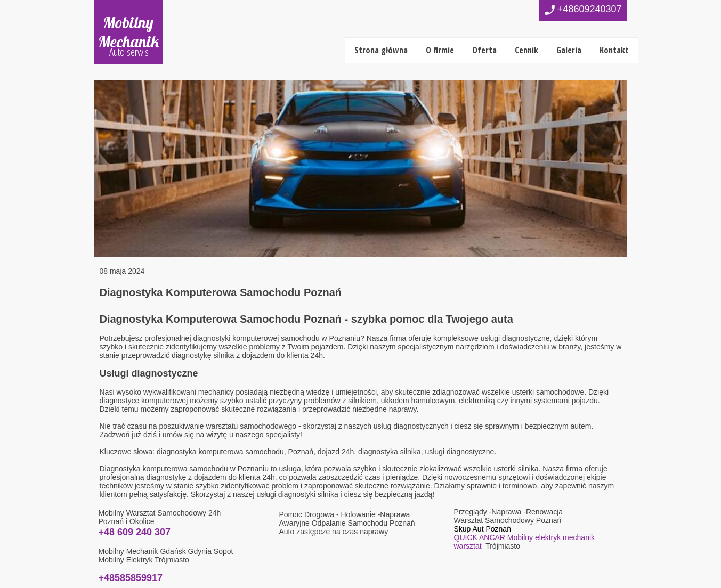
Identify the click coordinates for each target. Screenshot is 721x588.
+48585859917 (131, 578)
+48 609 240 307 (135, 532)
